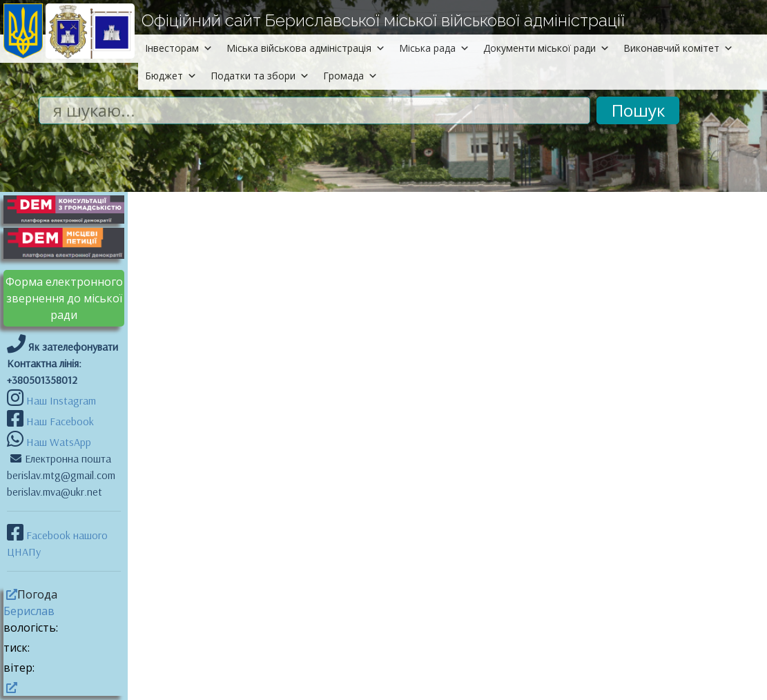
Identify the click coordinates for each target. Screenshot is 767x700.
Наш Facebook (59, 421)
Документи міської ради (546, 48)
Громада (350, 76)
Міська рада (434, 48)
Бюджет (171, 76)
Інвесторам (179, 48)
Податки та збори (260, 76)
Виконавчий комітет (678, 48)
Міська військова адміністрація (306, 48)
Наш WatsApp (57, 442)
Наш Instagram (61, 400)
